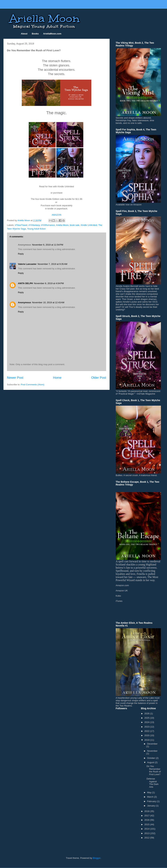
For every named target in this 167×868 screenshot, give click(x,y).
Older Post (99, 378)
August (151, 762)
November (152, 751)
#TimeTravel (21, 225)
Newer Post (15, 378)
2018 (147, 811)
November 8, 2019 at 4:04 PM (49, 283)
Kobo (118, 596)
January (152, 806)
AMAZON (57, 215)
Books (35, 34)
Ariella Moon (62, 225)
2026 (147, 714)
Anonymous (24, 302)
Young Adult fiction (36, 229)
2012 (147, 838)
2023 (147, 727)
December (152, 744)
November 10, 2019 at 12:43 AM (48, 302)
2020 (147, 735)
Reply (21, 254)
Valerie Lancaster (27, 264)
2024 (147, 722)
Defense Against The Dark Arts (152, 783)
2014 (147, 829)
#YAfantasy (34, 225)
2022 (147, 731)
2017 (147, 816)
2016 (147, 820)
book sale (75, 225)
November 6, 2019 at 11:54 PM (48, 245)
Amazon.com (122, 585)
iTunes (119, 601)
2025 (147, 718)
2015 (147, 824)
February (152, 801)
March (151, 797)
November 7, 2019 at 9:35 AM (52, 264)
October (152, 758)
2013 (147, 833)
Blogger (97, 858)
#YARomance (48, 225)
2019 (147, 740)
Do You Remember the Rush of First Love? (154, 770)
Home (57, 378)
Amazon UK (122, 591)
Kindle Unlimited (89, 225)
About (24, 34)
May (150, 792)
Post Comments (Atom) (33, 385)
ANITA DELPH (25, 283)
